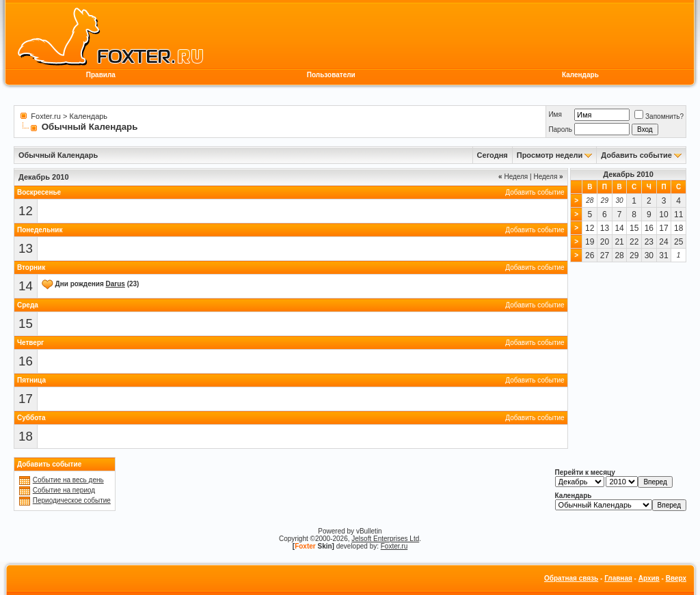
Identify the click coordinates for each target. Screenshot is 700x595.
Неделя (513, 177)
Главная (618, 578)
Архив (649, 578)
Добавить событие (636, 155)
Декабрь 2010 (628, 174)
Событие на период (64, 490)
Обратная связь (571, 578)
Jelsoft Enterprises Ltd (385, 539)
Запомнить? (659, 116)
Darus (116, 284)
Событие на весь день (68, 480)
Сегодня (493, 155)
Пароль (560, 129)
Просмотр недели (550, 155)
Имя (555, 114)
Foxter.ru (45, 116)
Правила (101, 75)
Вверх (676, 578)
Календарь (580, 75)
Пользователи (331, 75)
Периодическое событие (72, 500)
